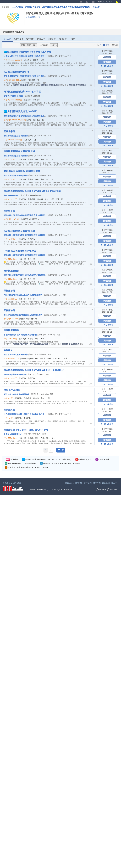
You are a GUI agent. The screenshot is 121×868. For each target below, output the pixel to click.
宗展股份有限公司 (33, 7)
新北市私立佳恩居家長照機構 (16, 136)
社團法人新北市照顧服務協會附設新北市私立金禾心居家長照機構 (30, 56)
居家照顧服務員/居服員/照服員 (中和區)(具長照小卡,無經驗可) (34, 370)
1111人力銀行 (17, 7)
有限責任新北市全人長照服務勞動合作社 (20, 335)
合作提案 (88, 483)
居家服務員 (9, 410)
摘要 (106, 45)
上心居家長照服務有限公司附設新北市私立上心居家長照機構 (29, 414)
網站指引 (79, 483)
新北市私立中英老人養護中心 (16, 354)
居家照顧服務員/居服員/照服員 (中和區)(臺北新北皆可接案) (67, 7)
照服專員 (8, 350)
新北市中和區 (107, 51)
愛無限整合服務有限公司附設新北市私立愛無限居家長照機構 (29, 116)
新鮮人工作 (19, 39)
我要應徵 (107, 62)
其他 (74, 39)
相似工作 (96, 7)
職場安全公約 (12, 483)
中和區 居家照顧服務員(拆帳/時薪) (21, 251)
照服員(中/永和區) (13, 390)
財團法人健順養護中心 (13, 434)
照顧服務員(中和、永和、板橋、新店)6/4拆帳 (26, 430)
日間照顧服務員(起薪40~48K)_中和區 (22, 92)
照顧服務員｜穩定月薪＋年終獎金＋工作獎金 (27, 52)
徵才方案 (97, 483)
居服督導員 (9, 131)
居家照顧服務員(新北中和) (17, 72)
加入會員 (109, 2)
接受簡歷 (30, 39)
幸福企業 (52, 39)
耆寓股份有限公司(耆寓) (14, 96)
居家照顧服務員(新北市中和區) (21, 112)
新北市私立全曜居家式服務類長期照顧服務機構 (23, 315)
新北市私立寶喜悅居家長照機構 (17, 394)
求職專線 (101, 490)
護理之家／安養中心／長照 (60, 56)
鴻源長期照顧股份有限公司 (15, 374)
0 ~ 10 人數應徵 (107, 66)
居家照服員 (9, 211)
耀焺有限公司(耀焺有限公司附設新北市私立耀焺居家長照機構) (29, 215)
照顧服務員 (9, 291)
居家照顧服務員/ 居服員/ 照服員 (19, 151)
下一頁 (61, 450)
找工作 (114, 483)
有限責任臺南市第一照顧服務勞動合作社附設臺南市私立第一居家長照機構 (34, 76)
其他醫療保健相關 (32, 96)
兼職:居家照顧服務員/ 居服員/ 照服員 (22, 171)
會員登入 (101, 2)
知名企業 (63, 39)
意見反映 (106, 483)
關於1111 (69, 483)
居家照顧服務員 (11, 271)
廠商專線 (112, 490)
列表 (115, 45)
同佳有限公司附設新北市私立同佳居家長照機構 (23, 295)
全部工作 (7, 39)
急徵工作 (41, 39)
